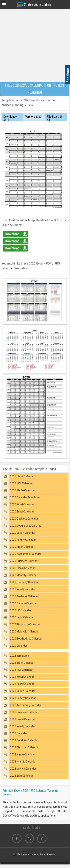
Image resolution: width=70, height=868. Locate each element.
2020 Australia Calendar (24, 596)
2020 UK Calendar (21, 610)
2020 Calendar (19, 646)
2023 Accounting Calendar (26, 705)
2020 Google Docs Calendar (26, 526)
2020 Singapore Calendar (25, 624)
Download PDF (12, 242)
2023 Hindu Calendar (22, 755)
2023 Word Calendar (22, 677)
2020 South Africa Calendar (26, 639)
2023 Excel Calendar (22, 684)
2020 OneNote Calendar (24, 519)
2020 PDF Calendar (21, 483)
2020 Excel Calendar (22, 512)
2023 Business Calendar (24, 712)
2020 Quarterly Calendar (24, 582)
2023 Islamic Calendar (23, 762)
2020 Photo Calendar (22, 490)
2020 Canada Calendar (24, 603)
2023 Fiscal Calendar (22, 719)
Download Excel (12, 235)
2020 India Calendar (22, 617)
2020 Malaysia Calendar (24, 632)
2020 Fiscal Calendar (22, 568)
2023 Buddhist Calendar (24, 740)
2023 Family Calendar (23, 698)
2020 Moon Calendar (22, 547)
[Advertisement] (35, 44)
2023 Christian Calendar (24, 747)
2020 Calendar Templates (25, 497)
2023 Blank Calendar (22, 663)
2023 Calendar (19, 733)
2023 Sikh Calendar (22, 776)
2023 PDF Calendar (21, 670)
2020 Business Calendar (24, 561)
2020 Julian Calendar (23, 533)
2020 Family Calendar (23, 540)
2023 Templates (19, 656)
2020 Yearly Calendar (23, 589)
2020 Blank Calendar (22, 476)
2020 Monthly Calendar (24, 575)
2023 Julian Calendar (23, 691)
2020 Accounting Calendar (26, 554)
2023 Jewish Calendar (23, 769)
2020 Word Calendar (22, 504)
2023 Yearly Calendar (23, 726)
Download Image (12, 249)
